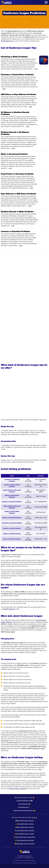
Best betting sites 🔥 (24, 804)
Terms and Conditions (26, 857)
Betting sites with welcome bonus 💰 (24, 810)
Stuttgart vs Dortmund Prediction (12, 502)
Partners (32, 858)
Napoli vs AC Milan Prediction (12, 534)
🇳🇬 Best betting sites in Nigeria (25, 821)
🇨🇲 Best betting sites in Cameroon (24, 844)
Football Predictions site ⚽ (24, 801)
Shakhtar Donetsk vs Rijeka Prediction (17, 212)
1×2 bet (31, 574)
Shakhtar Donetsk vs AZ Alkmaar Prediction (15, 133)
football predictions (9, 609)
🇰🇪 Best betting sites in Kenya (24, 824)
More (36, 69)
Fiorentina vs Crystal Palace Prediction (17, 75)
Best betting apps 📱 (24, 807)
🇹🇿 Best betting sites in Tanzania (24, 830)
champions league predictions (18, 789)
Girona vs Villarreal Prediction (12, 539)
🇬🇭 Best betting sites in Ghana (24, 827)
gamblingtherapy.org (31, 860)
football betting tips (7, 41)
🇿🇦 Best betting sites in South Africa (24, 837)
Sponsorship (27, 858)
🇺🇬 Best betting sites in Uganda (24, 834)
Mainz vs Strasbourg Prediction (14, 154)
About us (21, 858)
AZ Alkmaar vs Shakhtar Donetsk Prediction (15, 113)
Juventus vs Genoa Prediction (12, 528)
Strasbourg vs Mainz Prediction (14, 57)
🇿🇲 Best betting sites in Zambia (24, 840)
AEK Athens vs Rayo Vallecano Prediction (19, 94)
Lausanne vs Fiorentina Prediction (15, 231)
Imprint (19, 857)
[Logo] (7, 2)
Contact (17, 858)
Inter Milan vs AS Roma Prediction (12, 523)
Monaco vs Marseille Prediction (12, 518)
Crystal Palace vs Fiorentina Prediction (17, 174)
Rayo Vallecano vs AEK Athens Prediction (19, 194)
